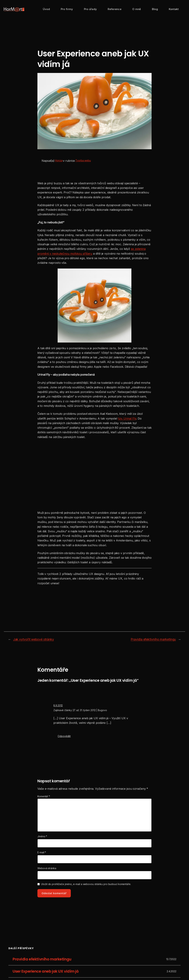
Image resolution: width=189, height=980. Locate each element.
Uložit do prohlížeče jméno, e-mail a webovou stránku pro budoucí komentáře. (86, 884)
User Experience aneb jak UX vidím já (46, 972)
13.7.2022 (171, 959)
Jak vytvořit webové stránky (34, 639)
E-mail (42, 852)
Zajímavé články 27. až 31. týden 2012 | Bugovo (80, 710)
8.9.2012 (58, 705)
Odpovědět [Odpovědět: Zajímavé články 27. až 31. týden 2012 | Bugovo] (64, 736)
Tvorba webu (83, 160)
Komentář (44, 796)
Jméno (42, 836)
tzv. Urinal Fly (127, 418)
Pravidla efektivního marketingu (153, 639)
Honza (59, 160)
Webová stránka (47, 868)
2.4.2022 (172, 971)
